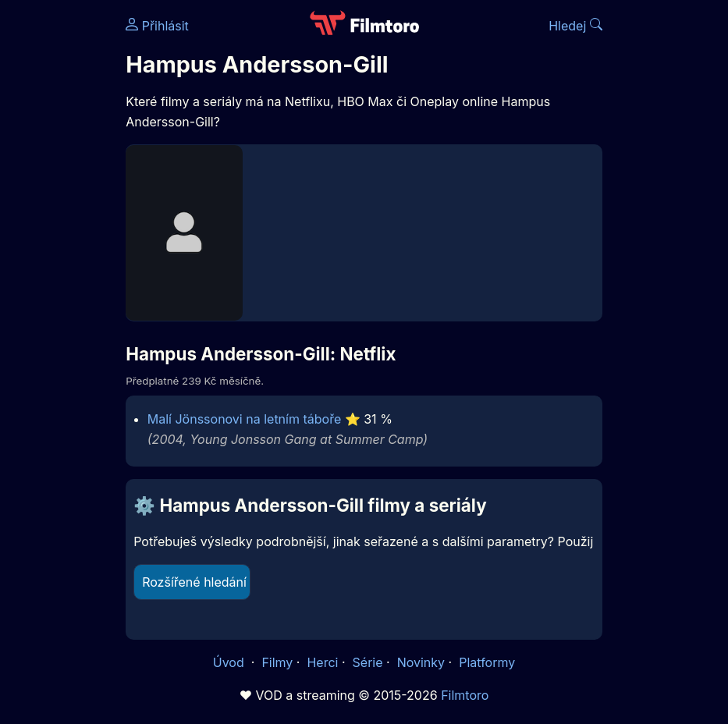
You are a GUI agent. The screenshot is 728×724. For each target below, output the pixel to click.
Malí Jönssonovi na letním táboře (244, 419)
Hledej (575, 26)
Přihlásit (157, 26)
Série (368, 662)
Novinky (421, 662)
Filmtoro (465, 695)
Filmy (277, 662)
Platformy (487, 662)
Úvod (230, 662)
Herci (322, 662)
